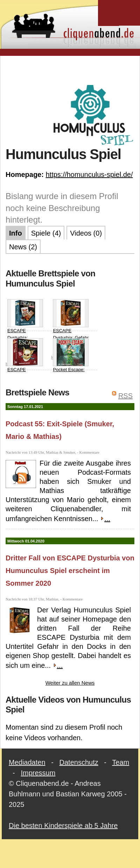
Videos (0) (86, 233)
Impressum (38, 773)
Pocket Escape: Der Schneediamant (71, 362)
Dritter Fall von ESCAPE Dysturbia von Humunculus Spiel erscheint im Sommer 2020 (70, 571)
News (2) (23, 247)
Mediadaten (27, 762)
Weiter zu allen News (70, 683)
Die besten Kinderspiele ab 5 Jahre (63, 826)
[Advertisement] (70, 70)
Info (16, 233)
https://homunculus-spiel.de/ (89, 175)
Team (121, 762)
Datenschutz (79, 762)
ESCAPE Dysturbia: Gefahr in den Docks (71, 323)
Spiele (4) (46, 233)
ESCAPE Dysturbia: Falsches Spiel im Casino (25, 327)
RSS (125, 396)
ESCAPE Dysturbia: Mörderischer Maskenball (25, 366)
